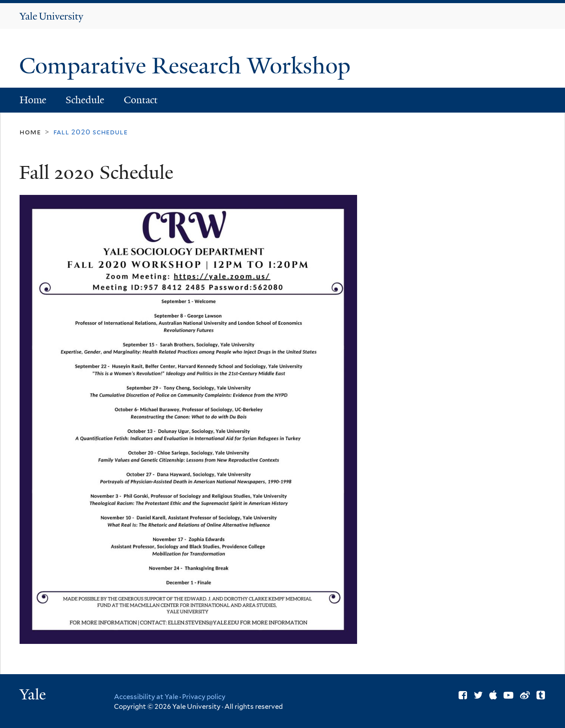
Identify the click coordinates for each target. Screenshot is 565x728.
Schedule (85, 100)
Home (33, 100)
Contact (141, 100)
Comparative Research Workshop (188, 66)
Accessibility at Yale (146, 697)
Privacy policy (204, 697)
